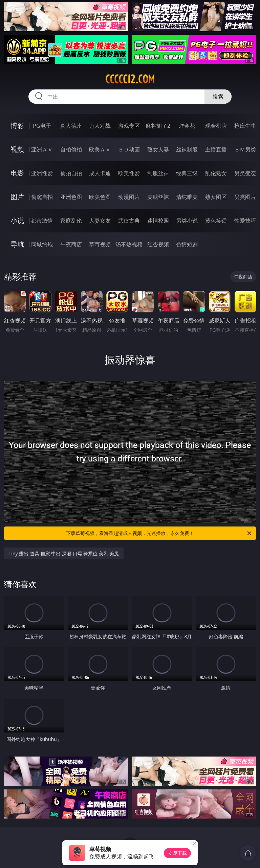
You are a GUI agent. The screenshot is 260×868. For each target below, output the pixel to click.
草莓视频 (100, 244)
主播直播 (216, 149)
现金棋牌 (216, 126)
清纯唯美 (187, 197)
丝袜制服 (187, 149)
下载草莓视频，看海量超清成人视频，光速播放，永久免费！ (159, 533)
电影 (17, 173)
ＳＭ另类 (245, 149)
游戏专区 (129, 126)
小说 (17, 220)
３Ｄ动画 (129, 149)
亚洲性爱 (42, 173)
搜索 (218, 97)
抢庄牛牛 (245, 126)
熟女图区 (216, 197)
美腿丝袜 (158, 197)
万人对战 (100, 126)
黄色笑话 (216, 221)
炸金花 (187, 126)
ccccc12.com (130, 79)
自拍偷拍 (71, 149)
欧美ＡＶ (100, 149)
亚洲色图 (71, 197)
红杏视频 (158, 244)
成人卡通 (100, 173)
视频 (17, 149)
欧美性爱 (129, 173)
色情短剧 (187, 244)
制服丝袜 (158, 173)
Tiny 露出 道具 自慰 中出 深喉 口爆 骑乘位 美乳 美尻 (64, 553)
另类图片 (245, 197)
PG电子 (42, 126)
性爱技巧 (245, 221)
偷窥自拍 (42, 197)
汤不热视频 (129, 244)
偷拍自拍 (71, 173)
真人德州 (71, 126)
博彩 (17, 126)
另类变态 (245, 173)
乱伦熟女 (216, 173)
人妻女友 (100, 221)
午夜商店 (71, 244)
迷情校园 (158, 221)
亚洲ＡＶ (42, 149)
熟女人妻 (158, 149)
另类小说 (187, 221)
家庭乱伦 (71, 221)
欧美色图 (100, 197)
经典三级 (187, 173)
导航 (17, 244)
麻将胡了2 (158, 126)
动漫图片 (129, 197)
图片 (17, 197)
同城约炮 (42, 244)
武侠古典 (129, 221)
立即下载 (177, 853)
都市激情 (42, 221)
